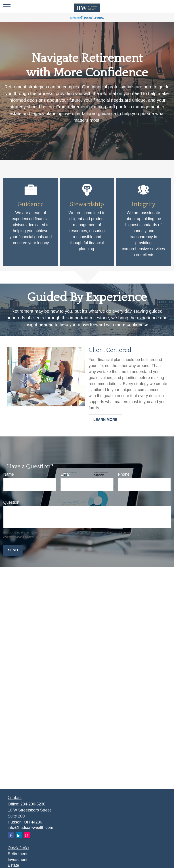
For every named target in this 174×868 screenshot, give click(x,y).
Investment (18, 860)
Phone (124, 474)
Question (11, 502)
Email (66, 474)
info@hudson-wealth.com (30, 827)
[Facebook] (11, 835)
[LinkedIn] (19, 835)
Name (9, 474)
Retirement (18, 854)
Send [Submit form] (13, 550)
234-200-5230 (33, 804)
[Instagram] (27, 835)
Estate (14, 865)
